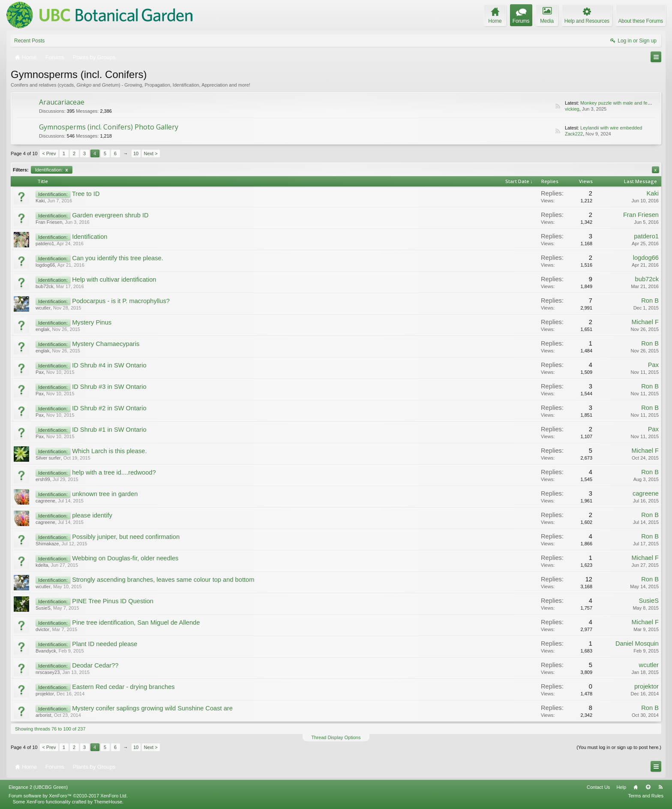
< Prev (49, 153)
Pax (40, 372)
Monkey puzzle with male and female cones (626, 103)
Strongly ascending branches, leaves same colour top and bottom (163, 580)
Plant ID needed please (105, 644)
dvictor (42, 629)
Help (621, 787)
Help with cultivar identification (114, 280)
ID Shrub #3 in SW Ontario (109, 387)
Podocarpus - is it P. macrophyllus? (121, 301)
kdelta (42, 565)
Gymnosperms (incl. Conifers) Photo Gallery (109, 127)
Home (636, 787)
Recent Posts (29, 41)
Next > (151, 153)
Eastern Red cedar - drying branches (123, 687)
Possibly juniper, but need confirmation (126, 537)
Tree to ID (86, 194)
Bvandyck (46, 651)
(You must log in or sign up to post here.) (619, 747)
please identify (92, 515)
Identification (90, 237)
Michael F (645, 322)
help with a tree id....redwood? (114, 472)
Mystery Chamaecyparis (106, 344)
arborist (43, 715)
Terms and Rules (646, 796)
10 (136, 153)
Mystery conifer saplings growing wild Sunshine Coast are (152, 708)
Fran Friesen (49, 222)
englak (42, 329)
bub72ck (45, 286)
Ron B (650, 301)
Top (648, 787)
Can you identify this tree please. (118, 258)
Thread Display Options (336, 737)
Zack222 (574, 134)
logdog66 (45, 265)
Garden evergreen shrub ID (110, 215)
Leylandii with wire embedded (611, 128)
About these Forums (641, 21)
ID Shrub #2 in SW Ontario (109, 408)
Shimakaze (47, 544)
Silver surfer (48, 458)
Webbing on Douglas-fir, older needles (125, 558)
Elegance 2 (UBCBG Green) (38, 787)
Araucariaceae (62, 102)
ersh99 (43, 479)
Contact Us (598, 787)
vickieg (572, 109)
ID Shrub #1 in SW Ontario (109, 430)
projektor (45, 694)
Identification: (52, 170)
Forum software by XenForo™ (68, 796)
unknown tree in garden (105, 494)
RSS (558, 106)
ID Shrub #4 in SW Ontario (109, 365)
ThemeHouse (108, 802)
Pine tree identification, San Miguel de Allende (136, 623)
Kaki (40, 201)
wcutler (43, 308)
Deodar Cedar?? (95, 665)
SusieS (43, 608)
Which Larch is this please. (109, 451)
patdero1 (45, 244)
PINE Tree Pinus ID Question (113, 601)
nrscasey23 (48, 672)
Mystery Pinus (92, 322)
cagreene (45, 501)
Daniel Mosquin (637, 644)
